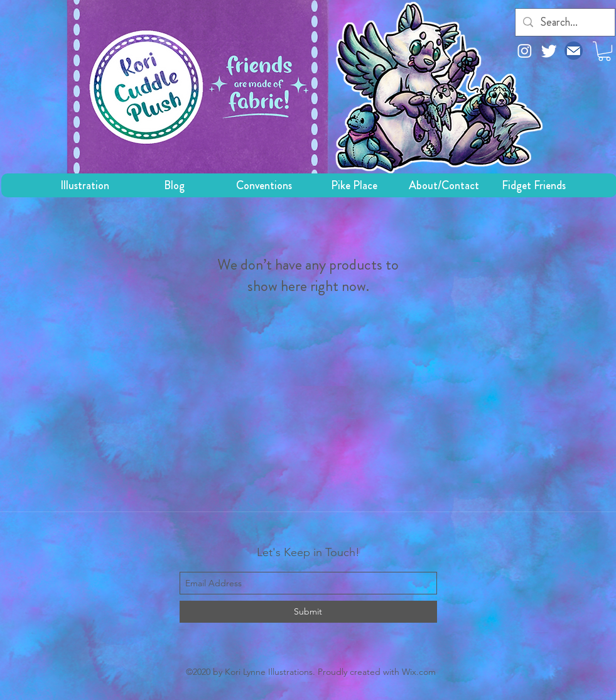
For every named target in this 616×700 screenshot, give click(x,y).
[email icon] (574, 51)
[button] (604, 51)
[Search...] (565, 22)
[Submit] (308, 612)
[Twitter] (549, 51)
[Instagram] (525, 51)
